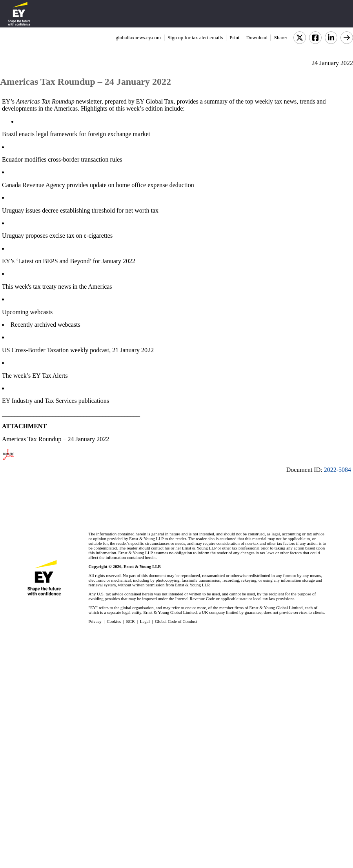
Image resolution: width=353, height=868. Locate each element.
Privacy (95, 621)
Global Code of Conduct (176, 621)
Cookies (114, 621)
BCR (131, 621)
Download (257, 37)
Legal (145, 621)
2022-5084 (338, 470)
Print (234, 37)
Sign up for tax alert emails (195, 37)
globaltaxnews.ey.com (138, 37)
